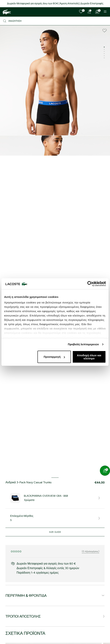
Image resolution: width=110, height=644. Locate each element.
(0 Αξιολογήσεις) (91, 551)
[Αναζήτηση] (55, 21)
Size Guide (55, 532)
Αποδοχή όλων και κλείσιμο (89, 357)
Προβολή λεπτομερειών (83, 344)
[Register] (89, 12)
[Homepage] (7, 12)
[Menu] (105, 12)
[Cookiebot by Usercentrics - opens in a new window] (90, 284)
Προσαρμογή (54, 357)
